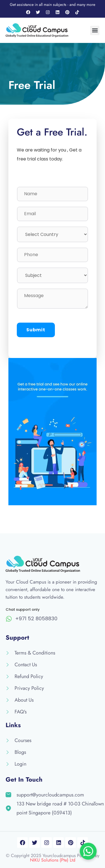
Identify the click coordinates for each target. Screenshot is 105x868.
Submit (36, 330)
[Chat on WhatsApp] (88, 851)
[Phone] (53, 255)
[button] (95, 30)
